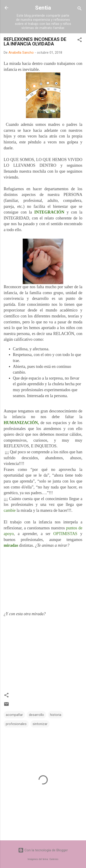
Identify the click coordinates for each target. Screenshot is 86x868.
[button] (80, 41)
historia (56, 715)
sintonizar (40, 724)
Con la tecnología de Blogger (43, 850)
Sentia (43, 8)
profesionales (16, 724)
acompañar (14, 715)
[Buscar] (80, 9)
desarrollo (36, 715)
